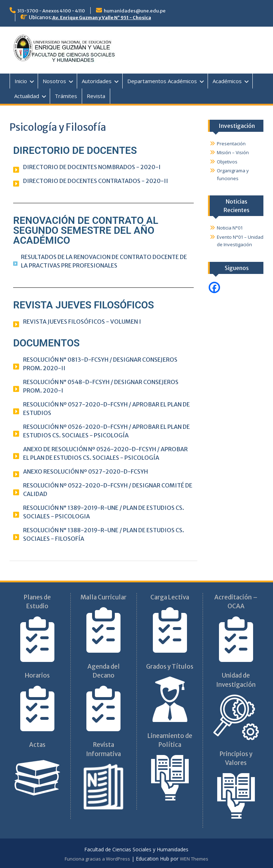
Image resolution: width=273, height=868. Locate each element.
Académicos (227, 81)
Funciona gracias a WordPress (97, 859)
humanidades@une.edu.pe (135, 11)
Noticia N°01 (230, 228)
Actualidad (27, 96)
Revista (96, 96)
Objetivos (227, 162)
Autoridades (97, 81)
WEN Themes (194, 859)
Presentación (231, 144)
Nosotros (54, 81)
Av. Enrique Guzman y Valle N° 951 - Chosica (102, 18)
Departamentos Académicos (162, 81)
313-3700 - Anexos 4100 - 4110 (51, 11)
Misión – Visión (233, 152)
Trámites (66, 96)
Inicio (21, 81)
